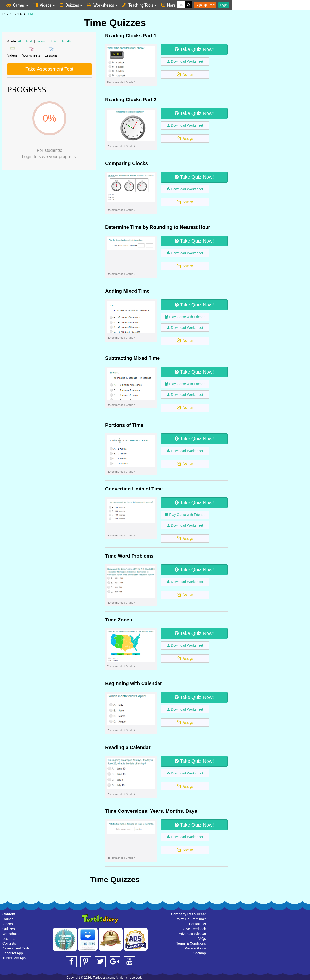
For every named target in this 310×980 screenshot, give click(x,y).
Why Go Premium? (191, 919)
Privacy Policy (195, 948)
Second (42, 41)
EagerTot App (14, 953)
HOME (6, 14)
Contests (9, 943)
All (20, 41)
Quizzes (9, 929)
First (29, 41)
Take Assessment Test (49, 69)
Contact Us (197, 924)
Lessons (9, 939)
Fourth (66, 41)
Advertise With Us (192, 934)
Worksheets (11, 934)
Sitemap (200, 953)
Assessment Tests (16, 948)
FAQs (202, 939)
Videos (8, 924)
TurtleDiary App (16, 958)
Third (55, 41)
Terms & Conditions (191, 943)
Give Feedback (194, 929)
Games (8, 919)
